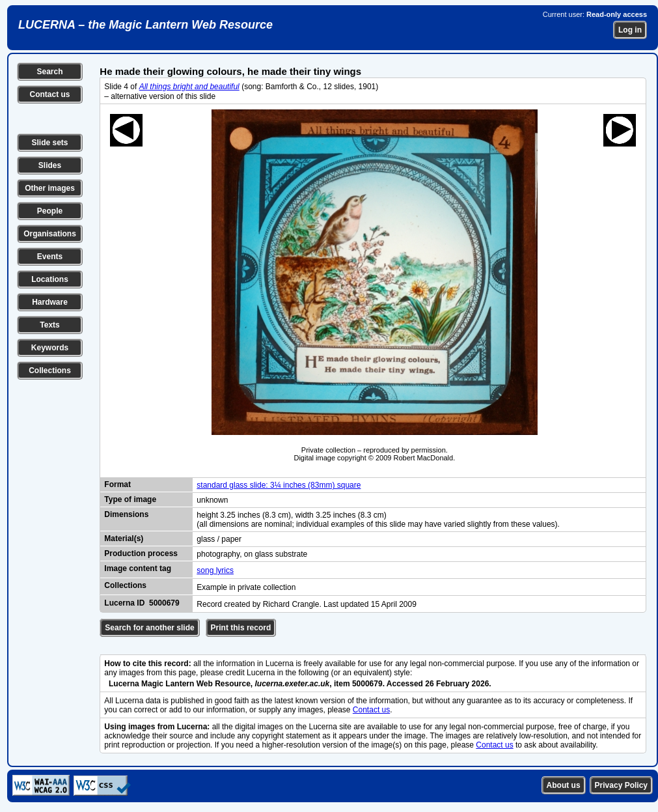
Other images (50, 188)
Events (50, 257)
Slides (50, 165)
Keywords (50, 348)
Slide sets (49, 143)
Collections (50, 371)
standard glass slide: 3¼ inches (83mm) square (279, 485)
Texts (49, 325)
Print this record (241, 628)
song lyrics (215, 570)
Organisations (50, 234)
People (50, 211)
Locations (50, 279)
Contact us (49, 94)
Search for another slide (149, 628)
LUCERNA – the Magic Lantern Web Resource (145, 25)
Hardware (50, 302)
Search (49, 72)
